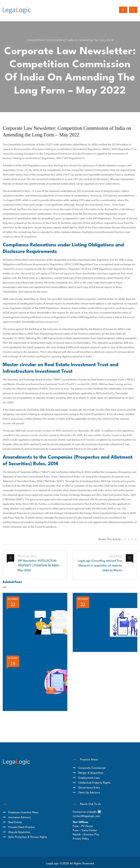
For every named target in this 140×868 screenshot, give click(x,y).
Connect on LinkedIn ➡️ (87, 812)
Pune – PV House (83, 826)
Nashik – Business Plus (86, 835)
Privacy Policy (81, 839)
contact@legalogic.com (86, 816)
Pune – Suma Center (85, 831)
